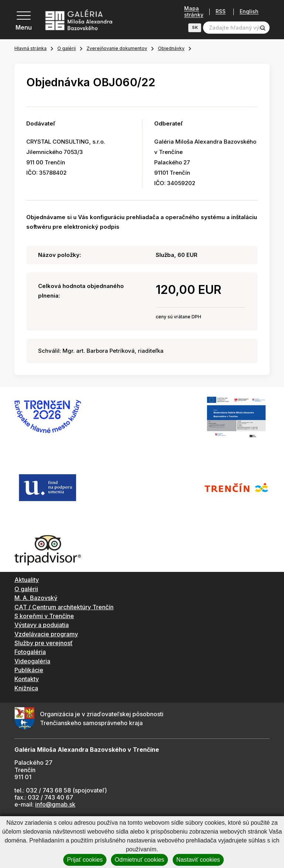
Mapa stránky (194, 12)
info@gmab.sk (55, 804)
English (249, 11)
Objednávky (171, 48)
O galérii (67, 48)
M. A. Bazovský (36, 598)
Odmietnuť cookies (139, 860)
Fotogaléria (30, 652)
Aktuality (27, 580)
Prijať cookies (85, 860)
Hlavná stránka (31, 48)
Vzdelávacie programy (46, 634)
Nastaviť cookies (198, 860)
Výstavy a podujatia (42, 625)
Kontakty (27, 679)
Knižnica (26, 688)
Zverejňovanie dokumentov (117, 48)
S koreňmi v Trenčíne (44, 616)
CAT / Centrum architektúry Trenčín (64, 607)
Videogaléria (32, 661)
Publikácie (29, 670)
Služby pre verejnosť (43, 643)
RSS (221, 12)
